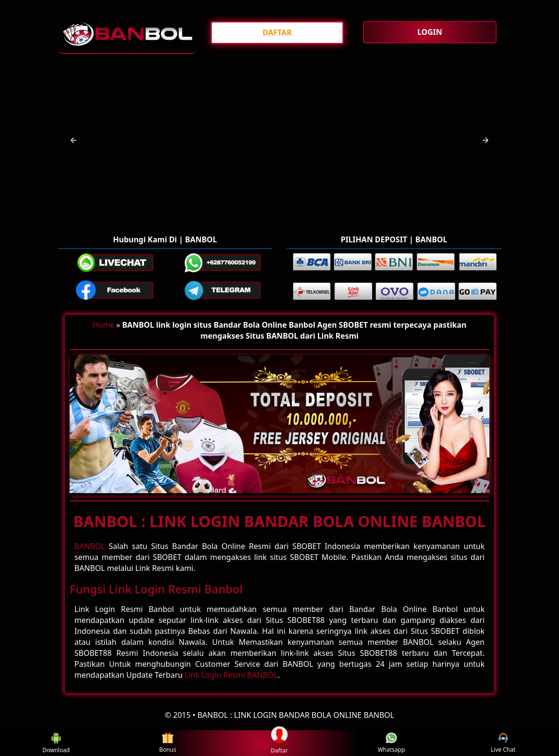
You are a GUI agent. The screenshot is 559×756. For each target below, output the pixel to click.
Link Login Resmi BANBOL (231, 675)
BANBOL (90, 546)
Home (104, 325)
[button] (73, 140)
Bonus (168, 743)
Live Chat (503, 743)
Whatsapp (391, 743)
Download (56, 743)
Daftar (279, 743)
